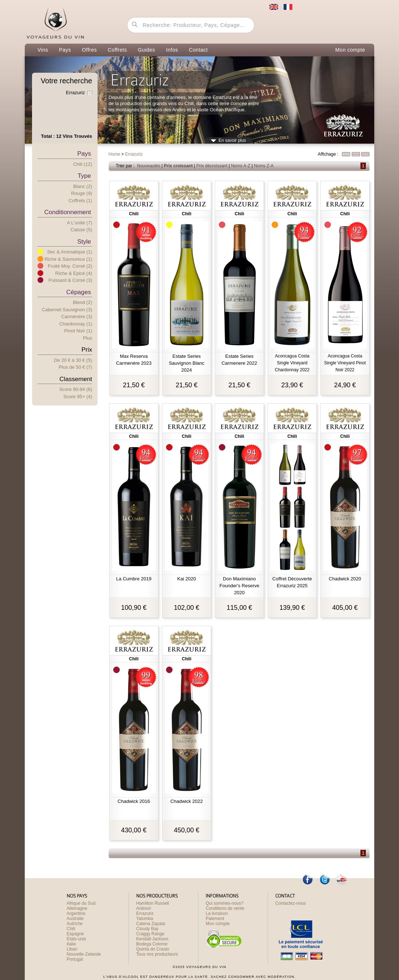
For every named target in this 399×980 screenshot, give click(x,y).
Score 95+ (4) (78, 397)
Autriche (75, 924)
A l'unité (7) (80, 223)
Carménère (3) (77, 317)
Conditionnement (68, 212)
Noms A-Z (240, 166)
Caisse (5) (81, 230)
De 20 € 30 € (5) (73, 360)
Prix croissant (178, 166)
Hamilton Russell (153, 903)
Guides (147, 50)
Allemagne (77, 908)
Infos (172, 50)
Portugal (75, 959)
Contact (198, 50)
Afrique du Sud (81, 903)
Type (84, 176)
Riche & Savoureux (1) (68, 259)
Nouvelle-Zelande (84, 954)
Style (84, 242)
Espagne (75, 934)
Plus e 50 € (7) (75, 367)
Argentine (76, 913)
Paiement (215, 919)
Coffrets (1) (80, 201)
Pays (65, 50)
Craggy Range (150, 934)
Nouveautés (149, 166)
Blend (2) (82, 302)
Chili (71, 929)
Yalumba (145, 919)
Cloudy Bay (147, 929)
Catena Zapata (151, 924)
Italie (71, 944)
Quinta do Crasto (153, 949)
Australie (75, 919)
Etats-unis (76, 939)
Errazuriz (145, 913)
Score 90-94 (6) (76, 389)
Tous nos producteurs (157, 954)
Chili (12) (83, 164)
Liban (72, 949)
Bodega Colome (152, 944)
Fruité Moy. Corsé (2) (70, 266)
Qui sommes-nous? (225, 903)
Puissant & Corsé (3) (70, 280)
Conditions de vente (225, 908)
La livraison (217, 913)
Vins (43, 50)
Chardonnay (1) (76, 324)
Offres (89, 50)
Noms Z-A (264, 166)
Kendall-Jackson (152, 939)
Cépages (79, 292)
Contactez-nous (291, 903)
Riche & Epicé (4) (74, 273)
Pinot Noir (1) (78, 331)
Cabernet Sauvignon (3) (67, 310)
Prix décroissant (212, 166)
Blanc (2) (83, 186)
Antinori (144, 908)
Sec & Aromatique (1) (70, 252)
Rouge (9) (82, 193)
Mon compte (350, 50)
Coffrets (117, 50)
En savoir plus (232, 140)
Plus (88, 338)
